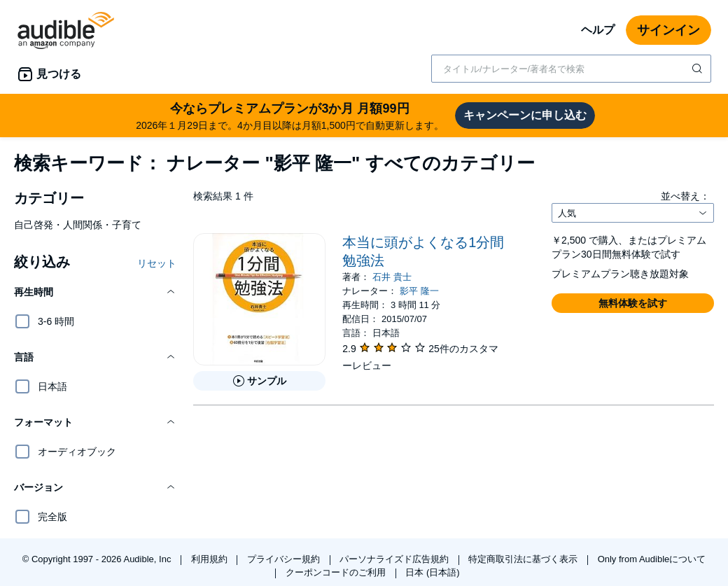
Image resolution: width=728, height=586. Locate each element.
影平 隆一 (419, 291)
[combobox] (571, 69)
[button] (95, 292)
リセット (157, 263)
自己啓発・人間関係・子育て (78, 225)
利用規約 (211, 559)
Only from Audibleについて (652, 559)
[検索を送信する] (699, 69)
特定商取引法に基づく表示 (524, 559)
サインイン (668, 30)
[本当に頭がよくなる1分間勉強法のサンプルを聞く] (259, 381)
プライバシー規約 (285, 559)
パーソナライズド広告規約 (395, 559)
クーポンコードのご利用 (337, 572)
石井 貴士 (392, 277)
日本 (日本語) (432, 572)
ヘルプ (598, 30)
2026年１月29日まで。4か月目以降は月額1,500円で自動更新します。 (290, 115)
